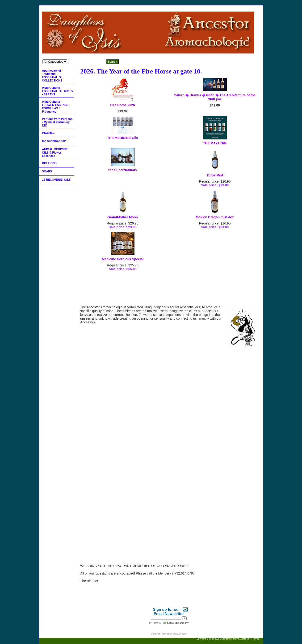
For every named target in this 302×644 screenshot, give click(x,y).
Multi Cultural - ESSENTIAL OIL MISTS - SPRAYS (57, 91)
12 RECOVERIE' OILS (56, 180)
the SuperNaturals (123, 170)
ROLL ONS (49, 163)
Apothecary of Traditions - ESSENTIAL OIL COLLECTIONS (53, 76)
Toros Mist (215, 175)
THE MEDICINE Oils (123, 138)
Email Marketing (164, 634)
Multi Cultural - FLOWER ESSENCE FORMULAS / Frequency (55, 107)
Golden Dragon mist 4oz (215, 217)
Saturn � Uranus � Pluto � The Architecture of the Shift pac (215, 97)
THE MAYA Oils (215, 143)
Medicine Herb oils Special (123, 259)
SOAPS (47, 171)
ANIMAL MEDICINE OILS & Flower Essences (55, 153)
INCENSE (48, 133)
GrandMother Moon (123, 217)
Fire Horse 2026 (122, 105)
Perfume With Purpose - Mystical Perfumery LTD (57, 122)
